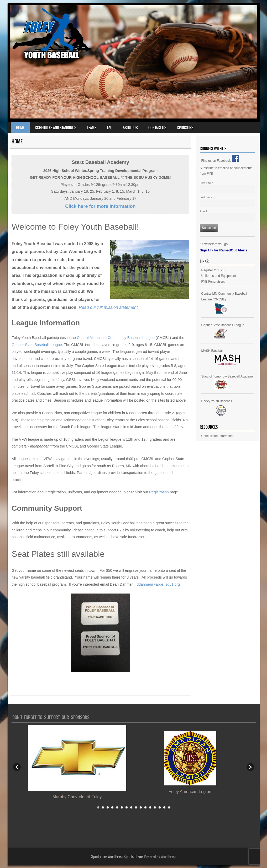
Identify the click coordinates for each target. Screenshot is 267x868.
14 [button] (160, 807)
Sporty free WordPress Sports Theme (117, 856)
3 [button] (108, 807)
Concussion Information (218, 436)
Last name (206, 197)
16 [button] (169, 807)
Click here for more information (100, 206)
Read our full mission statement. (109, 307)
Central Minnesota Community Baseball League (116, 338)
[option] (77, 764)
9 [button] (136, 807)
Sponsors (185, 128)
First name (206, 183)
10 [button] (141, 807)
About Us (130, 128)
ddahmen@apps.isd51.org (158, 584)
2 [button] (103, 807)
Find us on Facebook (220, 161)
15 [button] (164, 807)
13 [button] (155, 807)
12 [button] (150, 807)
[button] (17, 767)
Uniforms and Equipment (219, 276)
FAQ (110, 128)
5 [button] (117, 807)
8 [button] (131, 807)
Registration (159, 492)
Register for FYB (213, 270)
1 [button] (98, 807)
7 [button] (127, 807)
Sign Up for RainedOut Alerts (224, 250)
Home (20, 128)
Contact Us (157, 128)
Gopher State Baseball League (37, 345)
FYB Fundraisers (213, 282)
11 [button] (145, 807)
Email (203, 211)
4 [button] (112, 807)
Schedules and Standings (56, 128)
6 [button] (122, 807)
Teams (92, 128)
